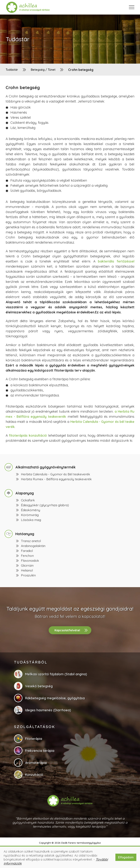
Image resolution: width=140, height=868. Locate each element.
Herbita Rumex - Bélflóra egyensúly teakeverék (56, 479)
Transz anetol (31, 541)
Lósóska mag (31, 520)
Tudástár (12, 70)
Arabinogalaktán (33, 546)
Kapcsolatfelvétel (67, 630)
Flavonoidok (30, 560)
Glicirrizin (27, 565)
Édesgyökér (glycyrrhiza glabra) (45, 505)
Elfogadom (126, 857)
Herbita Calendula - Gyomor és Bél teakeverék (56, 474)
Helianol (27, 570)
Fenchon (27, 556)
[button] (28, 7)
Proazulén (28, 575)
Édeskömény (31, 510)
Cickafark (28, 500)
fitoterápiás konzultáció (28, 435)
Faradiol (27, 551)
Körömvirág (30, 515)
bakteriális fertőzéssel (116, 261)
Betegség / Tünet (43, 70)
